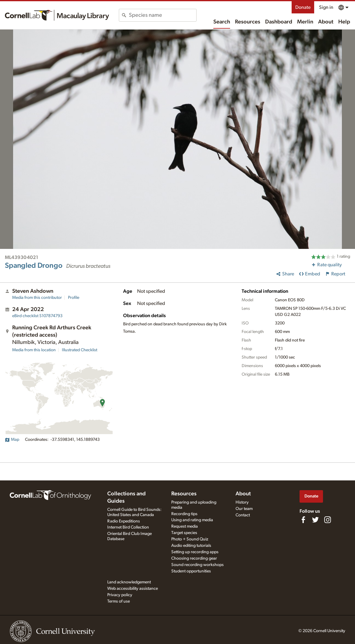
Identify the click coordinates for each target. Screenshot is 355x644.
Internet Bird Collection (128, 527)
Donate (303, 7)
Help (344, 22)
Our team (244, 509)
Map (12, 440)
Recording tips (184, 514)
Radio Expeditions (124, 521)
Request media (185, 526)
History (242, 502)
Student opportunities (191, 571)
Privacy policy (120, 595)
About (326, 22)
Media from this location (34, 350)
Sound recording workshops (197, 565)
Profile (74, 298)
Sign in (326, 7)
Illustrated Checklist (80, 350)
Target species (184, 533)
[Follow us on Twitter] (315, 520)
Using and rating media (192, 520)
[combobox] (163, 15)
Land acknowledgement (129, 582)
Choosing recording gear (194, 558)
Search (222, 22)
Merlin (305, 22)
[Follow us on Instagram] (328, 520)
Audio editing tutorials (191, 546)
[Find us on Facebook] (303, 520)
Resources (248, 22)
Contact (243, 515)
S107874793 (37, 316)
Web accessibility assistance (133, 589)
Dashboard (279, 22)
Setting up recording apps (195, 552)
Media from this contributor (37, 298)
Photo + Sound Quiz (190, 539)
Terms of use (119, 601)
